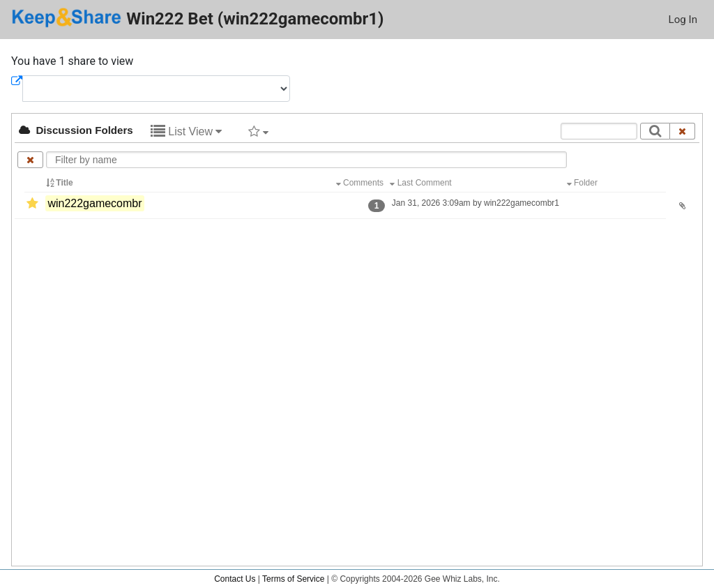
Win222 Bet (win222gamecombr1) (198, 18)
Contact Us (235, 579)
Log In (683, 20)
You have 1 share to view (72, 61)
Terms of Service (293, 579)
